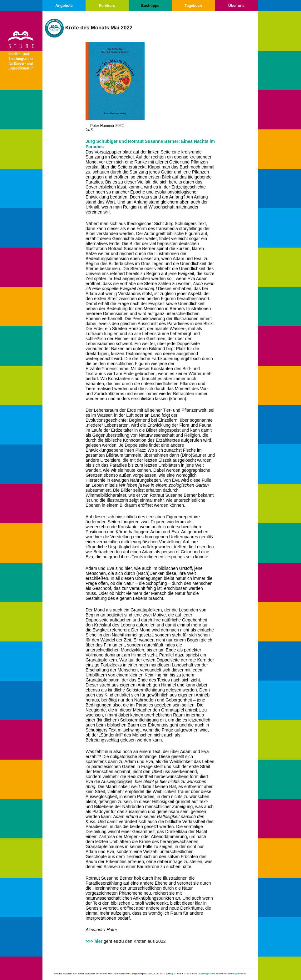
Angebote (64, 6)
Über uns (236, 6)
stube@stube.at (209, 974)
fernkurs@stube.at (235, 974)
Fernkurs (107, 6)
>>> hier (94, 941)
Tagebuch (193, 6)
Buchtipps (150, 6)
